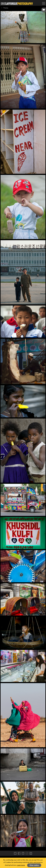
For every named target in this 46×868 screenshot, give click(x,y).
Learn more (21, 865)
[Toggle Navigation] (44, 3)
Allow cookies (34, 865)
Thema (6, 8)
